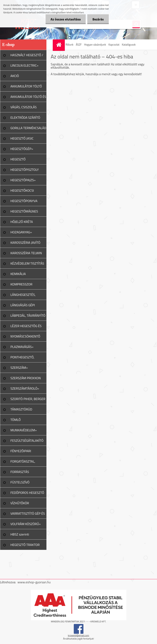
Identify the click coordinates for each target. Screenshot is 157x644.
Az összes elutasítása (66, 19)
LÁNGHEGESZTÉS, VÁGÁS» (23, 296)
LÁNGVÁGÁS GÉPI (23, 305)
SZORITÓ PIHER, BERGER (28, 399)
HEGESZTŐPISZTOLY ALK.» (25, 171)
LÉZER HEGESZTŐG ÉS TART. (26, 327)
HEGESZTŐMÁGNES (24, 211)
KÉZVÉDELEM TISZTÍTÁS (27, 263)
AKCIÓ (15, 76)
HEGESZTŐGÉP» (22, 149)
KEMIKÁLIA (18, 274)
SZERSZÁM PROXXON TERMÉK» (26, 379)
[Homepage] (59, 45)
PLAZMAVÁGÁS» (22, 347)
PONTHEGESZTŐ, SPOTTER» (22, 359)
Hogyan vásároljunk (95, 45)
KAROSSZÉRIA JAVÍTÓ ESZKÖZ (25, 244)
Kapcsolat (114, 45)
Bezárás (98, 19)
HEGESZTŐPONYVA (24, 201)
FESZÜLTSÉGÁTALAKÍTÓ (27, 441)
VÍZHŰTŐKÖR (20, 503)
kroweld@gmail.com (78, 635)
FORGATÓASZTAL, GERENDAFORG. (23, 463)
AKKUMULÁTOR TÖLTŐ (26, 86)
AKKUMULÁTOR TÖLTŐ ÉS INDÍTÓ (28, 98)
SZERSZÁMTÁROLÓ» (25, 388)
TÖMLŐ (16, 420)
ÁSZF (79, 45)
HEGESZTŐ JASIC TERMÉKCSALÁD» (23, 140)
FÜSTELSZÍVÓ (20, 482)
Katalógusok (129, 45)
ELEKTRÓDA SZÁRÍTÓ (25, 117)
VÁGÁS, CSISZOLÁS (24, 107)
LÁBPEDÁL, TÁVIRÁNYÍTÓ (28, 315)
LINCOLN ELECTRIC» (24, 65)
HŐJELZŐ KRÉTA (22, 222)
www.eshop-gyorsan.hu (34, 582)
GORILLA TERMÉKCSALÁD (28, 128)
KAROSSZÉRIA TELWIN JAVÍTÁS (26, 254)
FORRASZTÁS (20, 472)
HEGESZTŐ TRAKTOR (25, 545)
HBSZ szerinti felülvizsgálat (20, 536)
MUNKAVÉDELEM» (24, 430)
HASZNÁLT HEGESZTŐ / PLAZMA (27, 56)
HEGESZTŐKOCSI (22, 190)
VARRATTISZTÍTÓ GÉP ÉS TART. (28, 515)
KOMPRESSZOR (21, 284)
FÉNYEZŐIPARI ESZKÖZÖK (21, 452)
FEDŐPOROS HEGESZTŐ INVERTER (27, 494)
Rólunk (70, 45)
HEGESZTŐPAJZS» (23, 180)
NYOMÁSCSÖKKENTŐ (25, 336)
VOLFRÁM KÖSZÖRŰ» (26, 524)
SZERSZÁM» (19, 368)
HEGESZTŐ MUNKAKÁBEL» (21, 161)
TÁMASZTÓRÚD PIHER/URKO (21, 411)
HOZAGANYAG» (21, 232)
